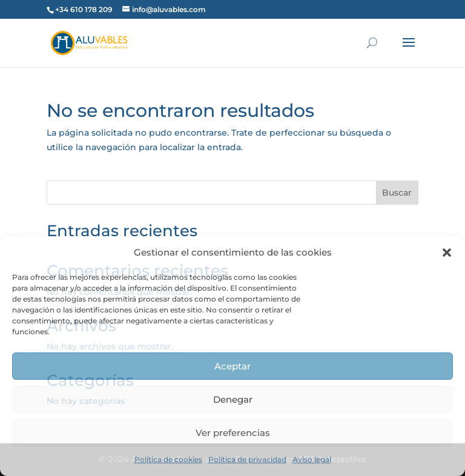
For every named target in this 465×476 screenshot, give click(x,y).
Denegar (233, 399)
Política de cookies (168, 459)
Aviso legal (312, 459)
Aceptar (232, 366)
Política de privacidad (247, 459)
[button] (447, 253)
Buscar (397, 193)
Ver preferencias (233, 433)
